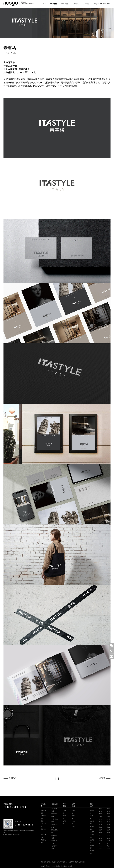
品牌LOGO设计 (43, 824)
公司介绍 (65, 812)
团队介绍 (65, 817)
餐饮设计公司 (55, 862)
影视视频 (100, 826)
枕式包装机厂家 (70, 862)
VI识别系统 (92, 828)
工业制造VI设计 (54, 837)
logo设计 (100, 847)
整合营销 (100, 810)
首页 (44, 4)
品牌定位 (92, 817)
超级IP (92, 832)
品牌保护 (100, 842)
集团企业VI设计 (54, 810)
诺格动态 (73, 812)
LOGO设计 (73, 823)
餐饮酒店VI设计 (54, 842)
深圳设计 (83, 862)
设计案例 (54, 4)
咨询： (102, 4)
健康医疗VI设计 (54, 847)
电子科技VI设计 (54, 815)
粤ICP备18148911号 (66, 866)
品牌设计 (73, 817)
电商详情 (92, 847)
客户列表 (65, 823)
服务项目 (65, 4)
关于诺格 (75, 4)
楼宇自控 (49, 862)
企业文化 (100, 837)
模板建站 (77, 862)
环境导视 (92, 852)
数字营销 (100, 815)
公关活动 (100, 821)
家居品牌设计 (54, 831)
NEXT (102, 778)
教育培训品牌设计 (54, 826)
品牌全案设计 (43, 812)
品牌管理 (92, 823)
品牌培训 (100, 831)
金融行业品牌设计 (54, 821)
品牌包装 (92, 841)
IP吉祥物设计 (43, 841)
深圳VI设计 (63, 862)
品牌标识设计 (43, 817)
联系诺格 (86, 4)
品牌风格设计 (43, 836)
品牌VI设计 (43, 831)
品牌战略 (92, 812)
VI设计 (73, 827)
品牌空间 (92, 836)
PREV (12, 778)
